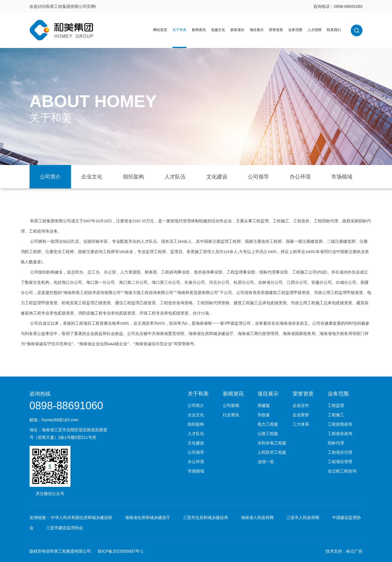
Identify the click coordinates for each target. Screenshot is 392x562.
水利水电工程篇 (272, 443)
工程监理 (336, 405)
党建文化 (218, 30)
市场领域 (342, 177)
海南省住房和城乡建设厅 (148, 518)
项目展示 (257, 30)
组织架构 (134, 177)
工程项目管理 (340, 462)
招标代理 (336, 443)
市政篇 (264, 415)
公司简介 (50, 177)
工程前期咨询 (340, 424)
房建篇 (264, 405)
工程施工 (336, 415)
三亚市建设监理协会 (65, 528)
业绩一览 (266, 462)
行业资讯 (231, 415)
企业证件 (301, 405)
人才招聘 (315, 30)
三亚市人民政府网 (303, 518)
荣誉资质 (276, 30)
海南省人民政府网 (257, 518)
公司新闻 (231, 405)
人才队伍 (175, 177)
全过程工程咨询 (342, 471)
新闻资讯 (199, 30)
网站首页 (160, 30)
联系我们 (334, 30)
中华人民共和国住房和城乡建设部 (82, 518)
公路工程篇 (268, 434)
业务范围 (295, 30)
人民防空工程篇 (272, 452)
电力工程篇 (268, 424)
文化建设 (217, 177)
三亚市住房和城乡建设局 (206, 518)
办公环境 (300, 177)
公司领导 (258, 177)
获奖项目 (237, 30)
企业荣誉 (301, 415)
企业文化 (92, 177)
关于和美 (179, 30)
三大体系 (301, 424)
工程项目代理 (340, 452)
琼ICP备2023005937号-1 (120, 551)
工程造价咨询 (340, 434)
